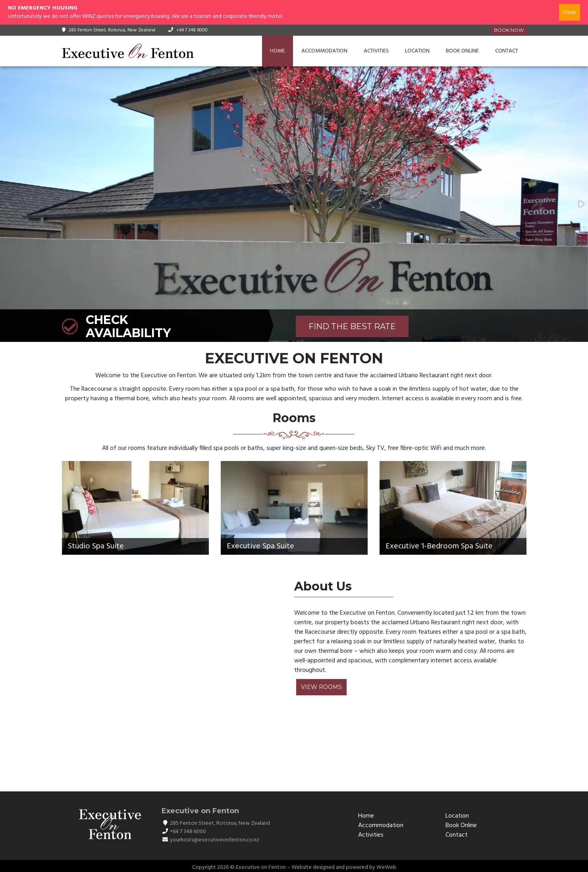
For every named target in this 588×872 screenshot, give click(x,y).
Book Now (509, 30)
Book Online (462, 51)
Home (278, 51)
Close (570, 13)
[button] (581, 204)
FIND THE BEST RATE (352, 326)
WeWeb (386, 867)
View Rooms (321, 687)
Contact (507, 51)
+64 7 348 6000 (192, 30)
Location (417, 51)
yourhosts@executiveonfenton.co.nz (215, 840)
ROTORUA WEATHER (290, 750)
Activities (376, 51)
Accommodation (324, 51)
